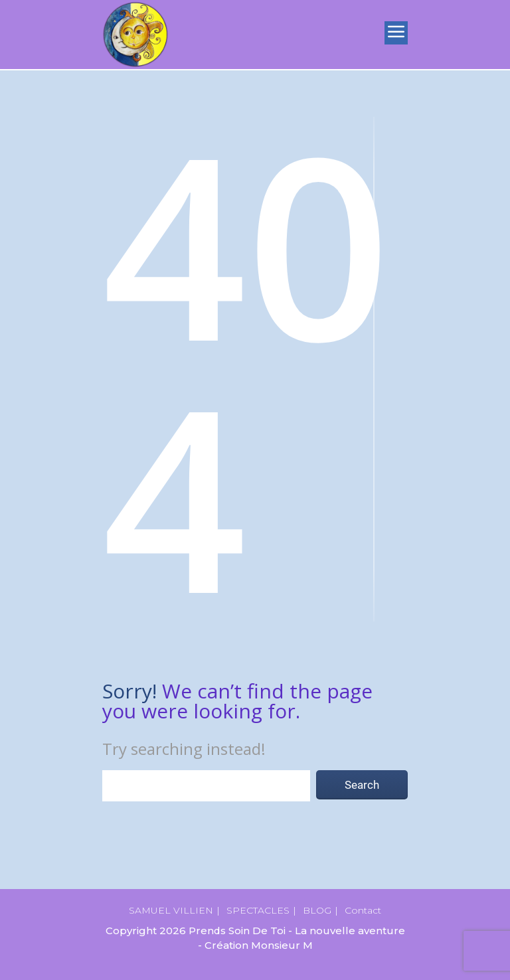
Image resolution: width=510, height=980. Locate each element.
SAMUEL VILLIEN (171, 910)
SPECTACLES (258, 910)
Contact (363, 910)
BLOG (317, 910)
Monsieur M (282, 945)
